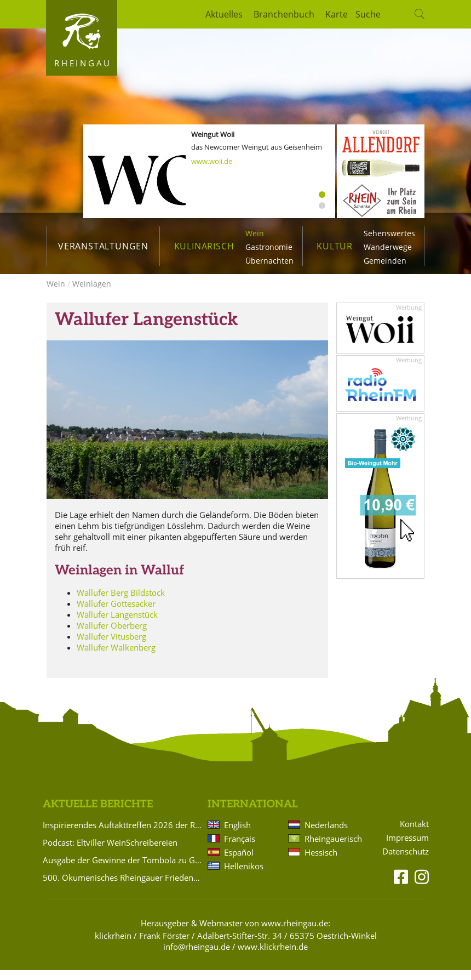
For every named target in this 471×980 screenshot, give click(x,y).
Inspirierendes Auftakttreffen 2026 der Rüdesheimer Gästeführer (123, 835)
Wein (255, 233)
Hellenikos (244, 876)
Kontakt (414, 834)
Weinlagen (92, 294)
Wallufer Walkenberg (116, 657)
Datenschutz (406, 861)
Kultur (335, 246)
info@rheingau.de (197, 956)
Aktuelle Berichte (98, 814)
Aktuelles (224, 14)
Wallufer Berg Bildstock (121, 602)
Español (239, 862)
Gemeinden (385, 261)
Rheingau (83, 63)
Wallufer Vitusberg (111, 646)
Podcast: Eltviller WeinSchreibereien (110, 852)
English (237, 835)
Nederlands (326, 835)
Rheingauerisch (332, 848)
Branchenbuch (284, 14)
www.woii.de (212, 161)
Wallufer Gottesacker (116, 613)
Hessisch (321, 862)
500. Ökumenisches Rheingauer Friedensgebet (123, 887)
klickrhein (113, 945)
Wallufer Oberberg (112, 635)
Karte (337, 14)
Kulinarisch (204, 246)
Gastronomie (269, 247)
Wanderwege (388, 247)
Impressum (407, 848)
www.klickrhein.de (273, 956)
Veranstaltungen (103, 246)
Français (240, 848)
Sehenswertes (389, 233)
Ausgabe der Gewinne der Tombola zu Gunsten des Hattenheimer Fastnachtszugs (123, 870)
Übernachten (269, 261)
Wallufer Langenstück (117, 624)
